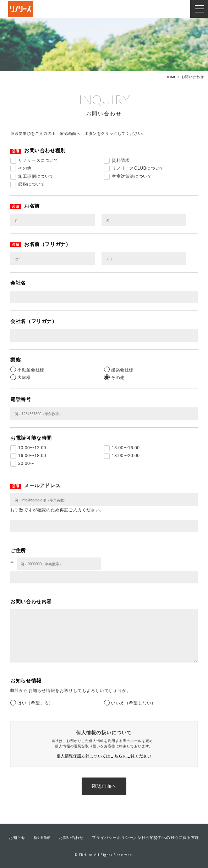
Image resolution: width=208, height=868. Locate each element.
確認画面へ (104, 786)
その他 (118, 378)
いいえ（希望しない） (133, 703)
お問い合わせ (71, 837)
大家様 (24, 378)
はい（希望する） (35, 703)
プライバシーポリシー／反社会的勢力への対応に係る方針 (146, 837)
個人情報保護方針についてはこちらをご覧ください (104, 756)
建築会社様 (122, 370)
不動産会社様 (31, 370)
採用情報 (42, 837)
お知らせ (17, 837)
